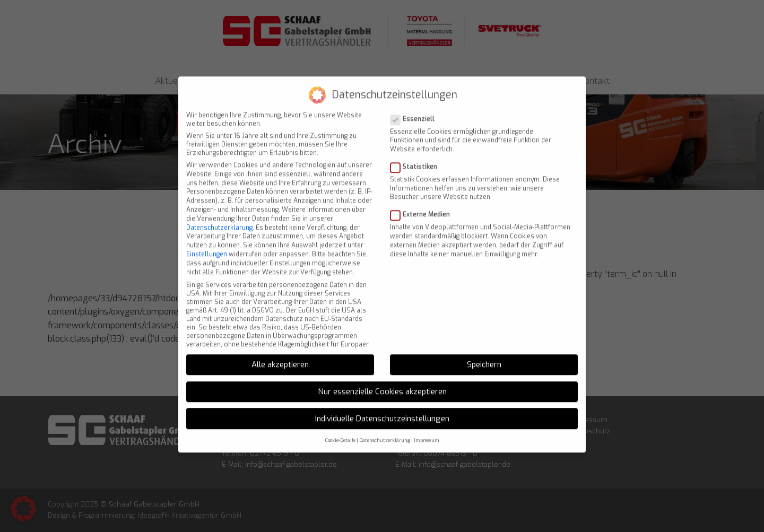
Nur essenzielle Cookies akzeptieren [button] (382, 384)
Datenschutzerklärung (219, 220)
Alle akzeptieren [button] (280, 357)
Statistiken (417, 159)
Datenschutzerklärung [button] (385, 433)
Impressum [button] (427, 433)
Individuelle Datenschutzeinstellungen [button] (382, 411)
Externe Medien (423, 207)
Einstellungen (207, 247)
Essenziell (416, 111)
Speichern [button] (484, 357)
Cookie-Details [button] (340, 433)
